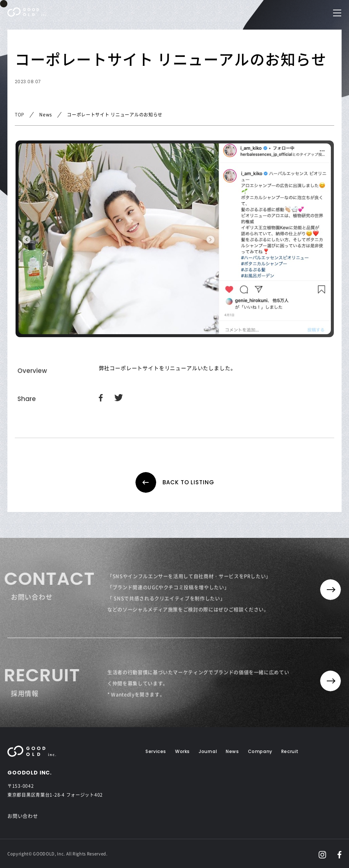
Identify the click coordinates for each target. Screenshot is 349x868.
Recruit (290, 751)
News (232, 751)
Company (260, 751)
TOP (20, 115)
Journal (208, 751)
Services (156, 751)
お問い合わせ (23, 816)
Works (182, 751)
